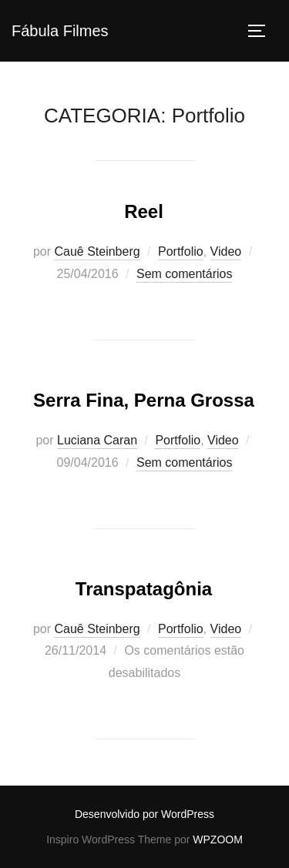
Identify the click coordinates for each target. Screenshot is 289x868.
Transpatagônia (144, 589)
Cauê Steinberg (97, 251)
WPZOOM (218, 840)
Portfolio (181, 251)
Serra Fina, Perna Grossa (144, 400)
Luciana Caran (97, 440)
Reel (144, 211)
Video (226, 251)
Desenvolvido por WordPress (144, 814)
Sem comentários (185, 274)
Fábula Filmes (60, 31)
